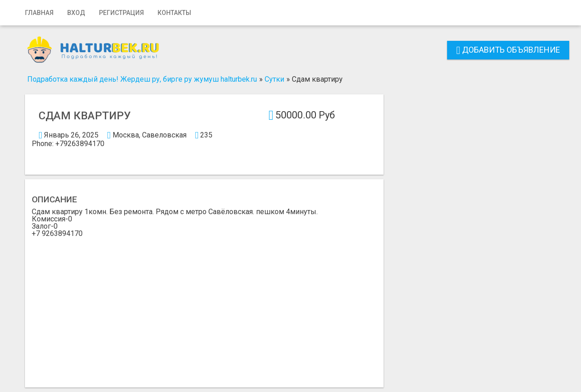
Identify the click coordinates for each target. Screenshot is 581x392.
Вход (76, 13)
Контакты (174, 13)
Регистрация (121, 13)
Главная (39, 13)
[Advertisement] (204, 305)
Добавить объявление (508, 50)
